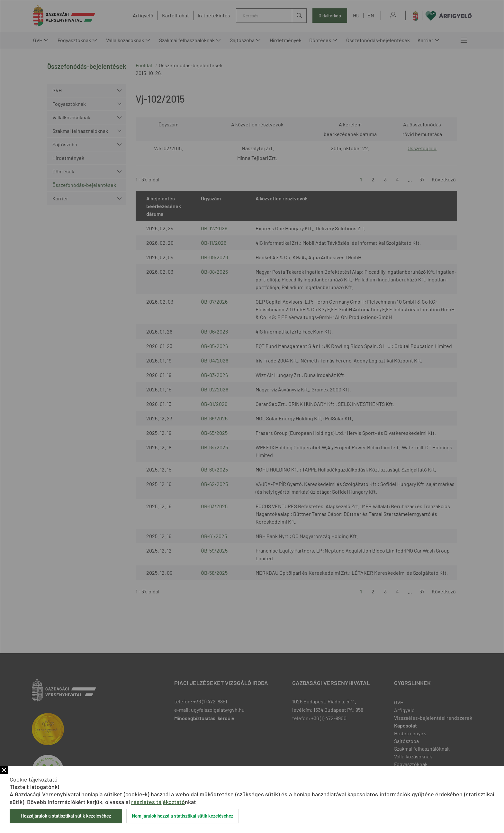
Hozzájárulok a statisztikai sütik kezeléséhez (66, 816)
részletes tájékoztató (158, 802)
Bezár (4, 770)
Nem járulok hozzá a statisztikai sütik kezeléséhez (183, 816)
